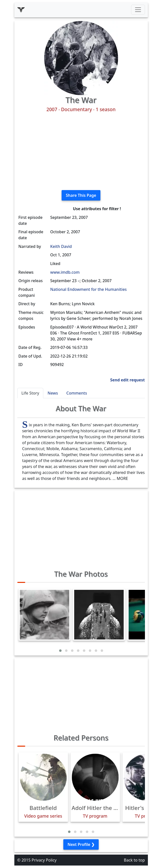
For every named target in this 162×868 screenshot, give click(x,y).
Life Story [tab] (30, 393)
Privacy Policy (44, 860)
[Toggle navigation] (138, 10)
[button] (60, 651)
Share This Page (81, 195)
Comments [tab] (77, 393)
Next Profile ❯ (81, 844)
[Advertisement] (81, 151)
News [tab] (53, 393)
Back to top (134, 860)
